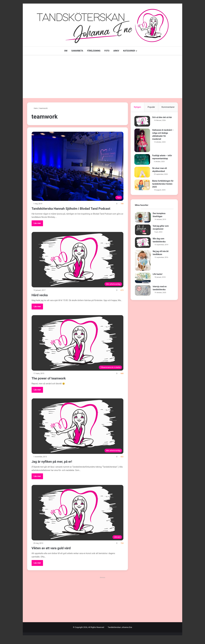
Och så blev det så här (163, 118)
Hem (35, 108)
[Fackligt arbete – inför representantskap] (143, 160)
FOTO (107, 51)
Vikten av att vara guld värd (58, 553)
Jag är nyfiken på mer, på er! (59, 466)
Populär (151, 107)
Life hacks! (158, 275)
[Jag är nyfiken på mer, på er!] (78, 431)
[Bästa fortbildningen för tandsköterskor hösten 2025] (143, 185)
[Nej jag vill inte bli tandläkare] (143, 261)
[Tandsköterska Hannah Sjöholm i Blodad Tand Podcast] (78, 166)
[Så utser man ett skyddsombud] (143, 173)
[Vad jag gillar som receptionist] (143, 231)
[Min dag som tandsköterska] (143, 244)
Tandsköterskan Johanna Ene (120, 632)
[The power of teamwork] (78, 348)
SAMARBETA (77, 51)
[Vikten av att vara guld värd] (78, 518)
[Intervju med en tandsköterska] (143, 291)
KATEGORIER (129, 51)
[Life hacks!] (143, 279)
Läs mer (37, 228)
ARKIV (116, 51)
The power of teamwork (54, 383)
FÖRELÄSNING (94, 51)
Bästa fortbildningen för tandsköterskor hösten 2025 (162, 184)
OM (66, 51)
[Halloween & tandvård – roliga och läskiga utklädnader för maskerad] (143, 141)
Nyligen (137, 107)
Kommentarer (168, 107)
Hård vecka (42, 300)
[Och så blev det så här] (143, 122)
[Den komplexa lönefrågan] (143, 218)
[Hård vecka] (78, 265)
